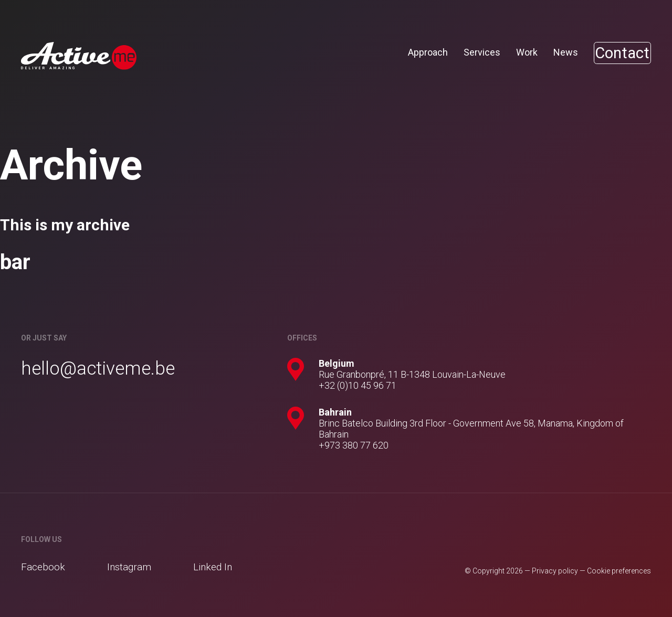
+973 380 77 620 (354, 445)
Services (472, 52)
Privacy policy (555, 571)
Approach (418, 52)
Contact (618, 53)
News (556, 52)
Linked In (213, 567)
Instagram (129, 567)
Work (517, 52)
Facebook (43, 567)
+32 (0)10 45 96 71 (358, 385)
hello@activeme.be (98, 369)
